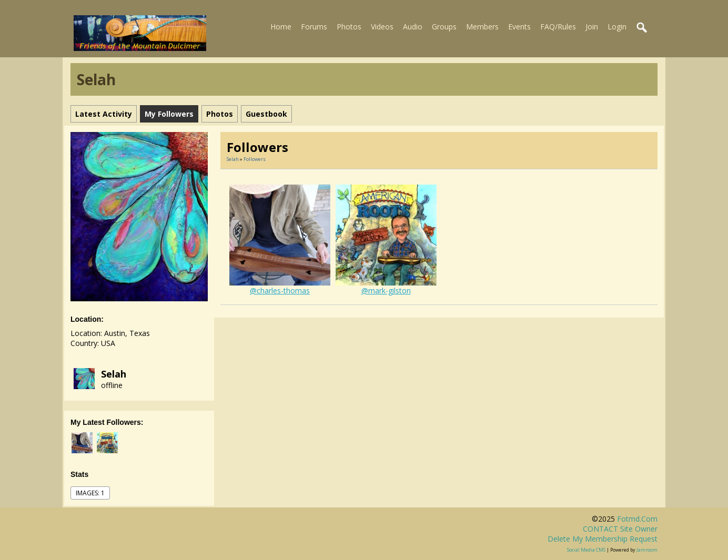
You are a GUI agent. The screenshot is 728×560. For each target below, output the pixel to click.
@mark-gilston (386, 291)
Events (519, 27)
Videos (382, 27)
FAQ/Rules (558, 27)
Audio (413, 27)
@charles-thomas (280, 291)
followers (255, 159)
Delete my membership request (603, 539)
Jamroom (647, 550)
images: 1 (90, 493)
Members (482, 27)
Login (617, 27)
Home (281, 27)
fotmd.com (637, 519)
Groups (444, 27)
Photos (349, 27)
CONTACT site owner (620, 529)
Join (592, 27)
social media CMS (586, 550)
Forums (314, 27)
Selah (114, 374)
